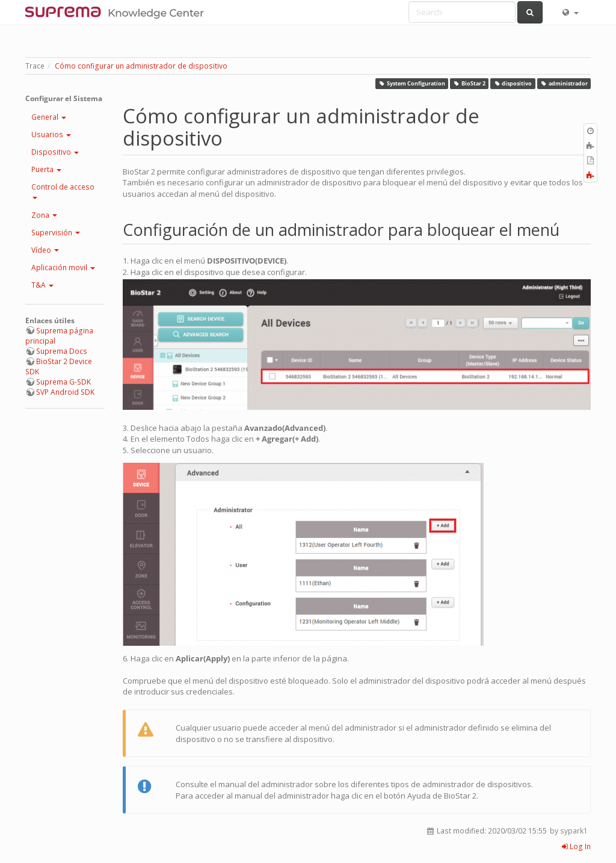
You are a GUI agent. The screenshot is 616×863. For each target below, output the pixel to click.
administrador (564, 83)
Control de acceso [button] (63, 190)
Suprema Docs (62, 351)
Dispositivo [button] (55, 152)
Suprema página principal (59, 336)
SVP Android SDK (65, 392)
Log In (576, 846)
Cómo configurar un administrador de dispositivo (141, 66)
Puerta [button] (46, 169)
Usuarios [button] (51, 135)
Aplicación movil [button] (63, 268)
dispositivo (513, 83)
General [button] (49, 117)
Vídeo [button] (45, 250)
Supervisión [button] (56, 233)
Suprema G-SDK (63, 382)
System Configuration (412, 83)
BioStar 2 (470, 83)
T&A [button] (42, 285)
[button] (570, 12)
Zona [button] (44, 215)
